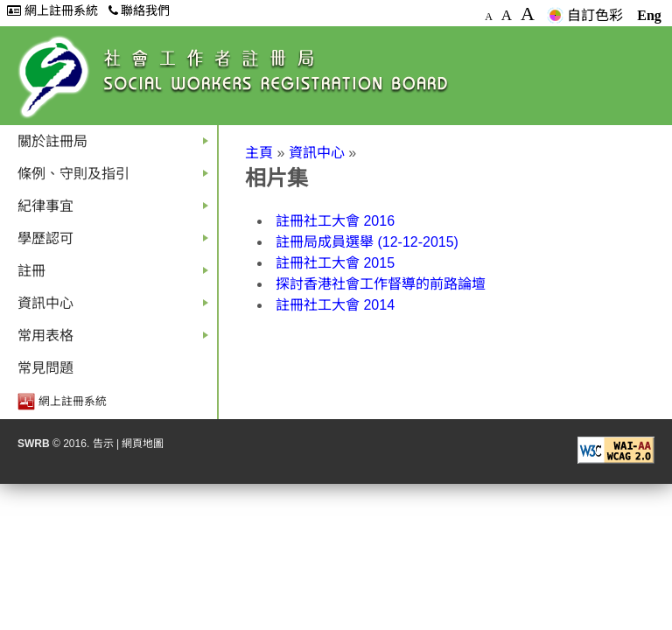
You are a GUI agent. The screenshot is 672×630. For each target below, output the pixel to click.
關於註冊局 (116, 146)
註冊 (116, 275)
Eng (649, 15)
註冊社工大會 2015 (335, 263)
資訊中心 (116, 308)
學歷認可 (116, 243)
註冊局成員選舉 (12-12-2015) (367, 242)
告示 (103, 444)
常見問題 (45, 368)
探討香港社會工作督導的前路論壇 (381, 284)
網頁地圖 (143, 444)
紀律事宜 (116, 210)
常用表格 (116, 340)
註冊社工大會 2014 (335, 305)
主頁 (259, 153)
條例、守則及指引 (116, 178)
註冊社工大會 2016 (335, 221)
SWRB (34, 444)
